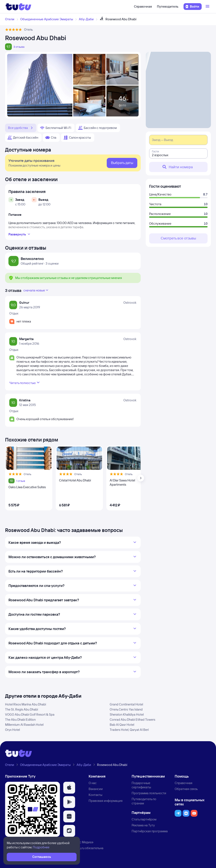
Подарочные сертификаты (141, 785)
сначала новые (36, 290)
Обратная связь (186, 789)
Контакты (95, 795)
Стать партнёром (144, 819)
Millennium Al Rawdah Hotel (24, 725)
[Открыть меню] (208, 7)
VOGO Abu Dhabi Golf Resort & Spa (30, 714)
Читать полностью (25, 383)
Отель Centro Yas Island (126, 709)
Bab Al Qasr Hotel (122, 725)
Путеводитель (168, 6)
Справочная (143, 6)
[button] (69, 788)
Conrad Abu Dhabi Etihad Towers (132, 720)
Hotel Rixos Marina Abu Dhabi (26, 704)
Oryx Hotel (12, 730)
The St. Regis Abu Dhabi (22, 709)
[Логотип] (18, 7)
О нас (93, 783)
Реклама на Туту (143, 825)
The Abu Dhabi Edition (20, 720)
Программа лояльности (149, 793)
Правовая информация (106, 801)
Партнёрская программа (150, 831)
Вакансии (96, 789)
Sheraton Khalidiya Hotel (127, 714)
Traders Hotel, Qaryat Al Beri (129, 730)
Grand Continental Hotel (126, 704)
